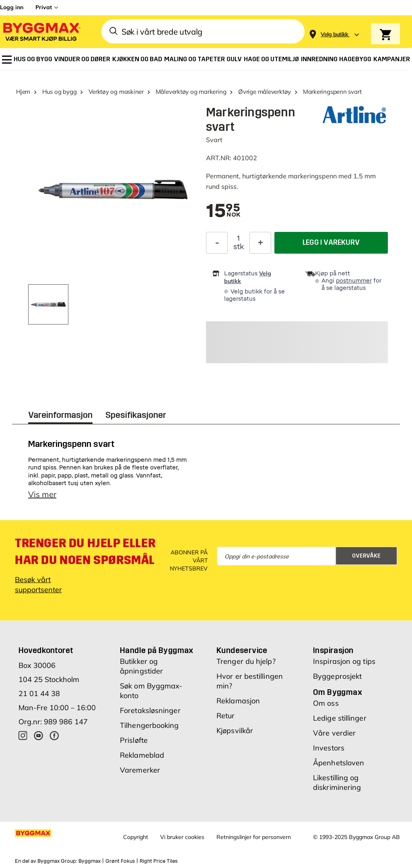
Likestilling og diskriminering (337, 782)
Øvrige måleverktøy (265, 92)
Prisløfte (134, 740)
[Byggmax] (41, 32)
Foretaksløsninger (150, 710)
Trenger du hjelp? (246, 661)
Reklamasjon (238, 701)
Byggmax (90, 861)
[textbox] (223, 211)
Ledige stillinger (340, 718)
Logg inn (12, 7)
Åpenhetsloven (339, 763)
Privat (44, 7)
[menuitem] (7, 60)
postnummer (354, 281)
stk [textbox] (239, 247)
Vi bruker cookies (182, 837)
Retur (226, 716)
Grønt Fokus (120, 861)
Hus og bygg (60, 92)
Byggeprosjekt (337, 676)
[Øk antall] (260, 243)
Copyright (136, 837)
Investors (329, 748)
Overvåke (366, 556)
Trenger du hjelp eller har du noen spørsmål (85, 552)
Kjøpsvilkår (235, 731)
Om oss (326, 703)
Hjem (23, 92)
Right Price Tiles (159, 861)
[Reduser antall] (217, 243)
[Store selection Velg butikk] (335, 34)
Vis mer (42, 494)
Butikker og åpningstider (141, 666)
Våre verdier (334, 733)
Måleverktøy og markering (191, 92)
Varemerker (140, 770)
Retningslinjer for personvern (254, 837)
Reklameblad (142, 755)
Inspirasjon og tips (344, 661)
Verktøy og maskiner (116, 92)
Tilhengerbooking (149, 725)
